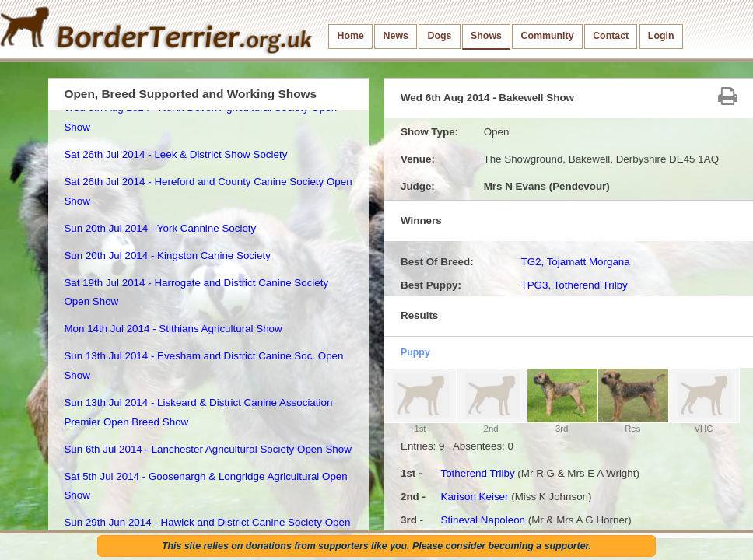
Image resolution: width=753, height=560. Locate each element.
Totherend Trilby (477, 473)
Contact (611, 36)
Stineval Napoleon (483, 520)
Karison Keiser (474, 497)
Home (351, 36)
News (396, 36)
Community (548, 36)
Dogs (440, 36)
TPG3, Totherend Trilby (574, 285)
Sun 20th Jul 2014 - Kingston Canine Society (167, 255)
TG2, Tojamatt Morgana (575, 262)
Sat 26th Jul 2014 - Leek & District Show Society (175, 154)
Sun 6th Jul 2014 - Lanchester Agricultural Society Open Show (208, 449)
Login (661, 36)
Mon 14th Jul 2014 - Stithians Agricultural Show (173, 329)
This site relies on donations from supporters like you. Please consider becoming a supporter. (376, 546)
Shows (486, 36)
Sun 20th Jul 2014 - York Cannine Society (160, 228)
